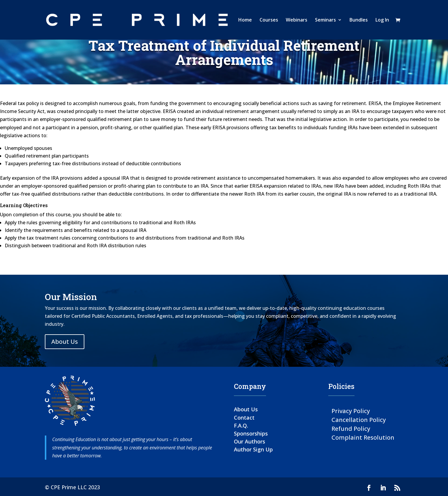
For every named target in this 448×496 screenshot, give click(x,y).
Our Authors (250, 441)
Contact (244, 418)
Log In (382, 20)
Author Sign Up (253, 449)
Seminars (325, 20)
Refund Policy (351, 428)
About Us (65, 342)
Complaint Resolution (363, 437)
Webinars (297, 20)
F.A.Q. (241, 425)
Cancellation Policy (359, 419)
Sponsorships (251, 433)
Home (245, 20)
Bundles (359, 20)
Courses (269, 20)
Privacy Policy (351, 411)
